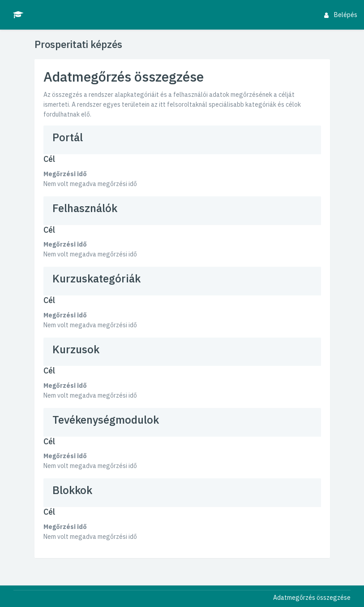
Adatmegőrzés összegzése (312, 598)
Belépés (341, 15)
